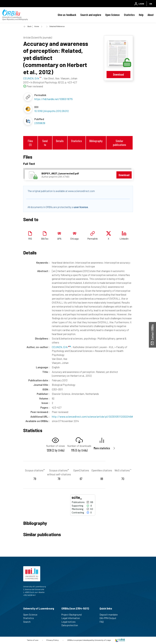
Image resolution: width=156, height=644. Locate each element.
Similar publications (120, 143)
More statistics (102, 448)
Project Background (73, 615)
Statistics (129, 15)
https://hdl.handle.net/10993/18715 (54, 99)
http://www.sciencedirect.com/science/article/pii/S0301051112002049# (92, 416)
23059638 (40, 123)
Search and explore (91, 15)
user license (81, 207)
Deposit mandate (110, 615)
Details (60, 141)
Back (29, 26)
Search (28, 622)
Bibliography (96, 141)
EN (151, 4)
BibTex (45, 239)
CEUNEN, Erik (61, 347)
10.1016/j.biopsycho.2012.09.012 (52, 111)
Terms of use (32, 640)
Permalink (93, 239)
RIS (30, 239)
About (151, 15)
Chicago (75, 239)
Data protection (71, 625)
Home (37, 26)
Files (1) (30, 143)
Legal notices (70, 622)
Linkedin (124, 239)
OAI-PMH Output (109, 618)
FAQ (103, 622)
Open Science (112, 15)
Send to (45, 143)
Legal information (72, 618)
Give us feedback (67, 15)
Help (141, 15)
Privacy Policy (53, 640)
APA (59, 239)
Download (118, 74)
